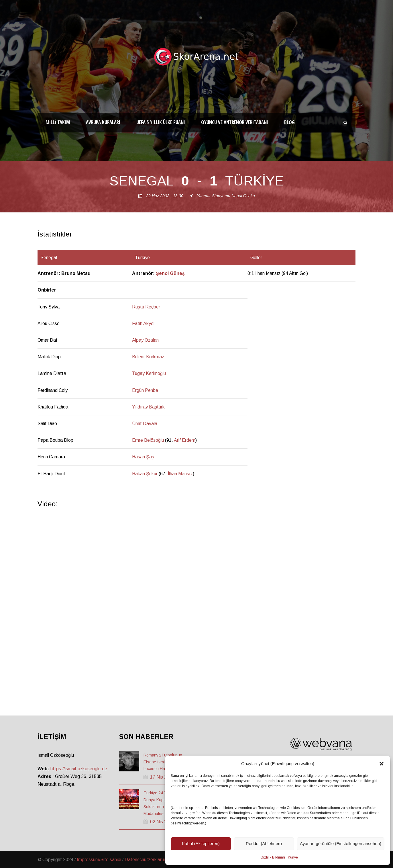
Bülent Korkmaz (148, 357)
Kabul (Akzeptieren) (201, 843)
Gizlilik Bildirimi (273, 857)
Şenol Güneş (170, 273)
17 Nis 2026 (162, 777)
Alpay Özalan (145, 340)
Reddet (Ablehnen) (264, 843)
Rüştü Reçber (146, 307)
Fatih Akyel (143, 323)
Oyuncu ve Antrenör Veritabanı (235, 122)
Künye (293, 857)
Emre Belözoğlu (148, 440)
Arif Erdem (185, 440)
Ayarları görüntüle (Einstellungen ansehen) (341, 843)
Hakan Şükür (145, 474)
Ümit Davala (145, 424)
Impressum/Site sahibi (99, 860)
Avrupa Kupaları (103, 122)
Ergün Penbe (145, 390)
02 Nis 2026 (162, 822)
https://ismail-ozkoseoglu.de (79, 769)
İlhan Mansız (180, 474)
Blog (289, 122)
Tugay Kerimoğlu (149, 373)
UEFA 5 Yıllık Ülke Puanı (161, 122)
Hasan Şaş (143, 457)
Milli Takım (58, 122)
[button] (382, 764)
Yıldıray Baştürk (148, 407)
